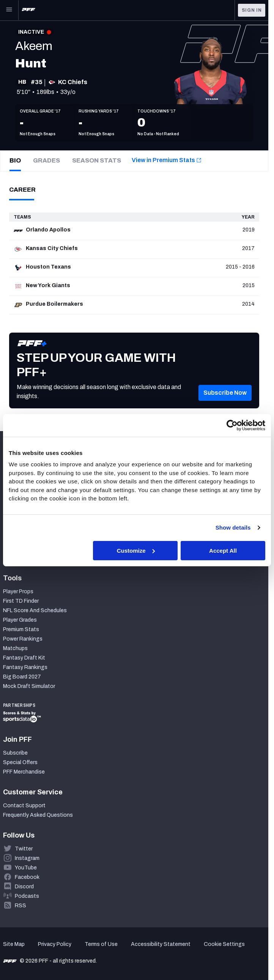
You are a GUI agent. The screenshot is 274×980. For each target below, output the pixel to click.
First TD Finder (21, 601)
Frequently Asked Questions (38, 815)
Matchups (15, 648)
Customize (136, 550)
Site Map (14, 944)
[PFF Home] (28, 10)
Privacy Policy (55, 944)
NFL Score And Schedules (35, 610)
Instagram (27, 858)
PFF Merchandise (24, 772)
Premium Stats (21, 629)
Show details (233, 528)
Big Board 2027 (22, 677)
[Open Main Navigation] (9, 10)
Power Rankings (23, 639)
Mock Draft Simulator (29, 686)
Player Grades (20, 620)
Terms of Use (101, 944)
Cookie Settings (224, 944)
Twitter (24, 849)
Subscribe (15, 753)
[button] (225, 404)
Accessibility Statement (161, 944)
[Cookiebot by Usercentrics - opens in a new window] (232, 425)
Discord (24, 887)
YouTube (26, 868)
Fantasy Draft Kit (24, 658)
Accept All (223, 550)
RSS (20, 906)
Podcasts (27, 896)
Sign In (252, 10)
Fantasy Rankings (25, 667)
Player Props (18, 592)
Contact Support (24, 806)
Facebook (27, 877)
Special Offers (20, 762)
